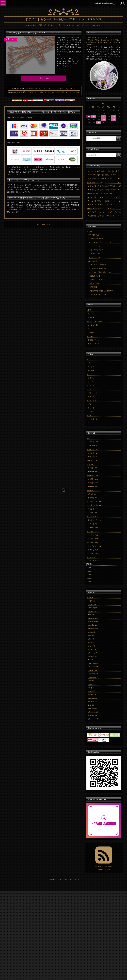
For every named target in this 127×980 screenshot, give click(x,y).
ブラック (91, 412)
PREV (39, 225)
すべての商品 (94, 235)
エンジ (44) (92, 557)
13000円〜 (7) (93, 449)
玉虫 (90, 423)
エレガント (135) (94, 554)
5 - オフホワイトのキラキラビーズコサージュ (104, 182)
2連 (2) (90, 464)
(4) (89, 438)
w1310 (90, 571)
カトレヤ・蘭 (93, 325)
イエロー (91, 371)
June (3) (92, 684)
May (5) (92, 688)
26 (114, 119)
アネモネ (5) (92, 524)
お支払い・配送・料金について (30, 210)
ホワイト (91, 408)
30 (99, 123)
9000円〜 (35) (93, 490)
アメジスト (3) (93, 528)
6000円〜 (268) (93, 479)
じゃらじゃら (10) (94, 501)
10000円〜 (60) (93, 442)
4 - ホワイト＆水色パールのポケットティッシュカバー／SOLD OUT (105, 201)
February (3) (93, 608)
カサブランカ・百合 (95, 321)
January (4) (93, 701)
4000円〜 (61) (93, 472)
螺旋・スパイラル (94, 344)
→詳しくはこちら (14, 174)
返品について (95, 276)
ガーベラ (91, 318)
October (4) (93, 670)
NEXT (48, 225)
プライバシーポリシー (98, 295)
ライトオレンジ (62, 89)
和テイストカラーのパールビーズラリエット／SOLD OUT (60, 92)
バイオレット (93, 393)
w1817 (90, 582)
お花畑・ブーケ (94, 340)
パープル (91, 397)
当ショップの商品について (100, 265)
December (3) (94, 663)
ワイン (90, 389)
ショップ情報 (94, 283)
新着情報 (94, 287)
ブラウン (91, 378)
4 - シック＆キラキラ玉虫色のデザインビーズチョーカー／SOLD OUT (105, 186)
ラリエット (72, 89)
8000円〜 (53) (93, 487)
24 (104, 119)
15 (94, 116)
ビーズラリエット (97, 246)
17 (104, 116)
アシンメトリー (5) (95, 520)
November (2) (94, 622)
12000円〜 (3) (93, 446)
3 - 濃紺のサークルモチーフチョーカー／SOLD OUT (105, 216)
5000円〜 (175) (93, 475)
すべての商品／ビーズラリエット (28, 92)
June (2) (92, 639)
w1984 (90, 575)
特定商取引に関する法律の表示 (102, 291)
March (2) (92, 649)
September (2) (94, 719)
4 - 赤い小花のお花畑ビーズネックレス (102, 208)
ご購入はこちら (44, 78)
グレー (90, 415)
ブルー (90, 404)
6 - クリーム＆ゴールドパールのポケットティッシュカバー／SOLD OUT (105, 171)
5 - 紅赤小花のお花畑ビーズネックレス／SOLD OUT (105, 179)
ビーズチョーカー (97, 239)
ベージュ (91, 374)
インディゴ (92, 400)
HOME (44, 225)
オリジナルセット (97, 257)
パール (46, 89)
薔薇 (90, 310)
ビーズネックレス (97, 250)
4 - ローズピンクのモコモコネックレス (102, 205)
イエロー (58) (93, 531)
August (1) (93, 632)
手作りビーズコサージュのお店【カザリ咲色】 (103, 40)
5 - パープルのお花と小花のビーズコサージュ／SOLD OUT (105, 175)
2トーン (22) (92, 460)
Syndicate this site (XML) (104, 866)
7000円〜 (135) (93, 483)
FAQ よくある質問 (97, 280)
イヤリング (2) (93, 535)
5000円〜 (32, 89)
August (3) (93, 677)
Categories (11, 92)
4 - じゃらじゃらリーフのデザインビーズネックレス (105, 190)
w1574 (90, 578)
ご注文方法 (93, 261)
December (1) (94, 708)
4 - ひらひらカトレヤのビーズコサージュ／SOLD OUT (105, 212)
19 (114, 116)
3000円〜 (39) (93, 468)
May (104, 104)
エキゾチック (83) (94, 546)
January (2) (93, 611)
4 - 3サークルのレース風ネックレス (101, 193)
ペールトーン (93, 419)
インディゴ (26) (94, 539)
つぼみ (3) (91, 509)
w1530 (90, 568)
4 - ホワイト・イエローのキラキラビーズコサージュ (105, 197)
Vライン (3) (92, 494)
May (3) (92, 642)
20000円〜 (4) (93, 457)
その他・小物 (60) (94, 505)
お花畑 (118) (92, 498)
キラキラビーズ (102, 52)
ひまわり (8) (92, 513)
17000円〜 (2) (93, 453)
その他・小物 (95, 254)
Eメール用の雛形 (39, 187)
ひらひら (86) (93, 516)
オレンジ (91, 367)
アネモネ (91, 333)
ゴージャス (39, 89)
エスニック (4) (93, 550)
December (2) (94, 618)
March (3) (92, 604)
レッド (90, 359)
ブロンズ (91, 382)
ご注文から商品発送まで (99, 268)
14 (89, 116)
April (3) (92, 601)
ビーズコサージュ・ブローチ (101, 242)
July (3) (92, 635)
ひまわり (91, 336)
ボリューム (52, 89)
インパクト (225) (94, 542)
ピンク (90, 363)
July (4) (92, 681)
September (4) (94, 628)
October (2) (93, 625)
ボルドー (91, 385)
